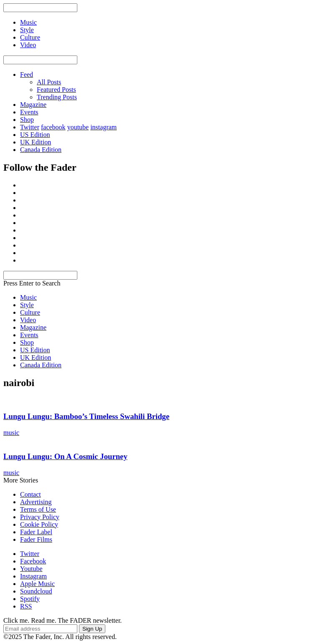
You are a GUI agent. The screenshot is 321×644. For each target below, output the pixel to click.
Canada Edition (41, 150)
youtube (78, 127)
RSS (26, 606)
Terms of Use (38, 509)
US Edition (35, 135)
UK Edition (36, 142)
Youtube (31, 569)
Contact (31, 494)
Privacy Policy (40, 517)
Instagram (33, 576)
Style (27, 305)
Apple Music (37, 584)
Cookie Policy (39, 524)
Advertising (36, 502)
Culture (30, 312)
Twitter (30, 127)
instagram (103, 127)
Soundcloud (36, 591)
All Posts (49, 82)
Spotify (30, 599)
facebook (53, 127)
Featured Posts (56, 90)
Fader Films (36, 539)
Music (28, 297)
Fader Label (36, 532)
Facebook (33, 561)
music (11, 433)
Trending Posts (57, 97)
